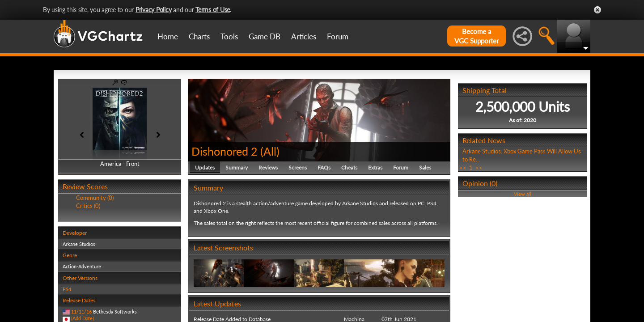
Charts (199, 36)
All (270, 151)
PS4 (67, 289)
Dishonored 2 (225, 151)
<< (463, 168)
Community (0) (95, 198)
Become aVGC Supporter (477, 36)
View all (523, 194)
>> (479, 168)
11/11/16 (81, 311)
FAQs (324, 167)
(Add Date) (83, 318)
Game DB (265, 36)
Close (597, 10)
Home (168, 36)
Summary (237, 167)
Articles (304, 36)
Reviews (268, 167)
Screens (298, 167)
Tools (229, 36)
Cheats (349, 167)
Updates (205, 167)
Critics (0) (88, 206)
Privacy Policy (154, 10)
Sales (425, 167)
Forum (338, 36)
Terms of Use (213, 10)
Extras (375, 167)
